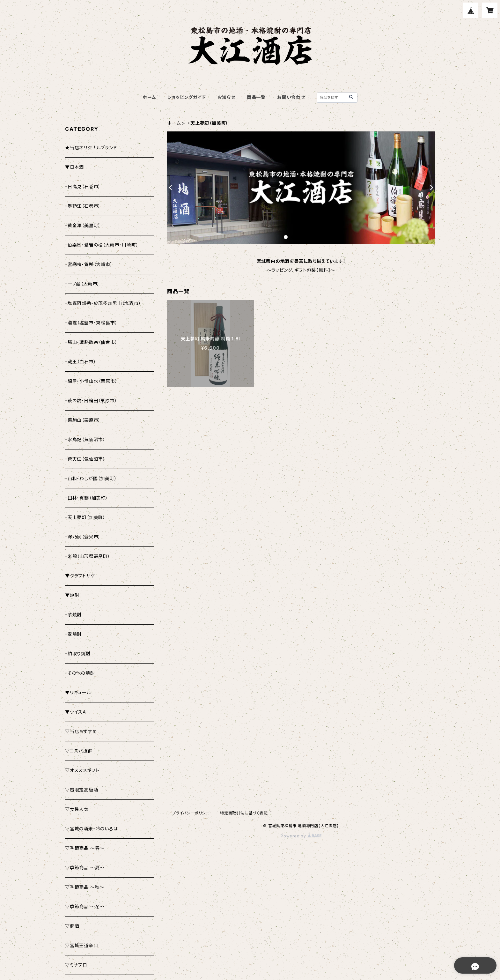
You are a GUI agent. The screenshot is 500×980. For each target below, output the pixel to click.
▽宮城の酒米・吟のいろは (92, 829)
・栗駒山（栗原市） (83, 420)
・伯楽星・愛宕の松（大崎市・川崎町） (102, 245)
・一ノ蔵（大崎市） (82, 284)
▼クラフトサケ (80, 576)
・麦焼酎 (73, 634)
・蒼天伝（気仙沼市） (85, 459)
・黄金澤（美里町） (83, 225)
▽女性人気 (77, 809)
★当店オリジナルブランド (91, 148)
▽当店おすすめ (81, 731)
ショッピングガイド (187, 97)
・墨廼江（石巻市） (83, 206)
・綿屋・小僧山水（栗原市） (91, 381)
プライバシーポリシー (191, 813)
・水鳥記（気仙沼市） (85, 439)
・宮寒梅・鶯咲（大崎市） (89, 264)
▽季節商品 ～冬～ (85, 906)
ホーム (149, 97)
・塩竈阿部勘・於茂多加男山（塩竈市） (103, 303)
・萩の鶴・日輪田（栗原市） (91, 401)
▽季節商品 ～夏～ (85, 868)
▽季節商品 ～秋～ (85, 887)
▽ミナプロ (76, 965)
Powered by (301, 836)
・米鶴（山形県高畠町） (88, 556)
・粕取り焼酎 (78, 653)
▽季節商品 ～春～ (85, 848)
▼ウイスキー (78, 712)
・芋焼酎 (73, 615)
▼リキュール (78, 692)
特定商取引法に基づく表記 (244, 813)
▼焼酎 (72, 595)
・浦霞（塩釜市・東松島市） (91, 323)
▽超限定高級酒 (82, 790)
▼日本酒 (74, 167)
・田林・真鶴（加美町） (87, 498)
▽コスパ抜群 (79, 751)
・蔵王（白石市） (81, 362)
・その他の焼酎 (80, 673)
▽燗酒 (72, 926)
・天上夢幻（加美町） (85, 517)
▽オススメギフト (82, 770)
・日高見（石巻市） (83, 186)
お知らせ (226, 97)
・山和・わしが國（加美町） (91, 478)
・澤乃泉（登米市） (83, 537)
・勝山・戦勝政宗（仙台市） (91, 342)
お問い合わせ (291, 97)
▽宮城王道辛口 (82, 945)
